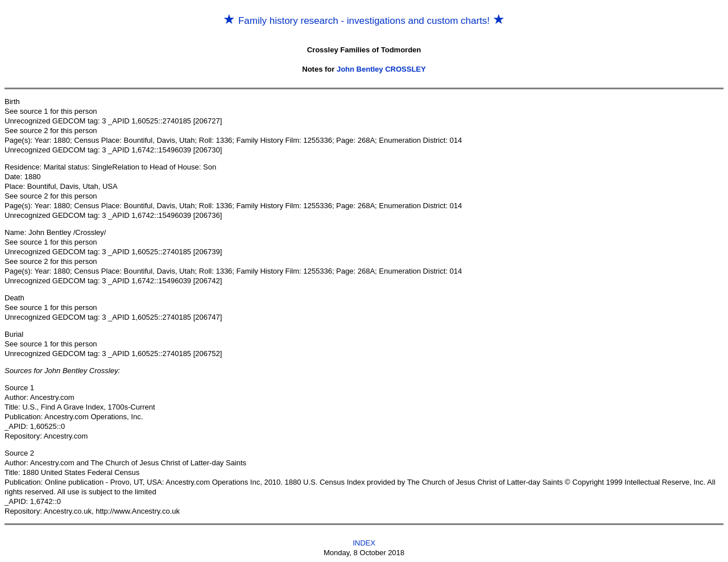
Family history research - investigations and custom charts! (364, 21)
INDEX (364, 543)
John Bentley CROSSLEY (381, 69)
